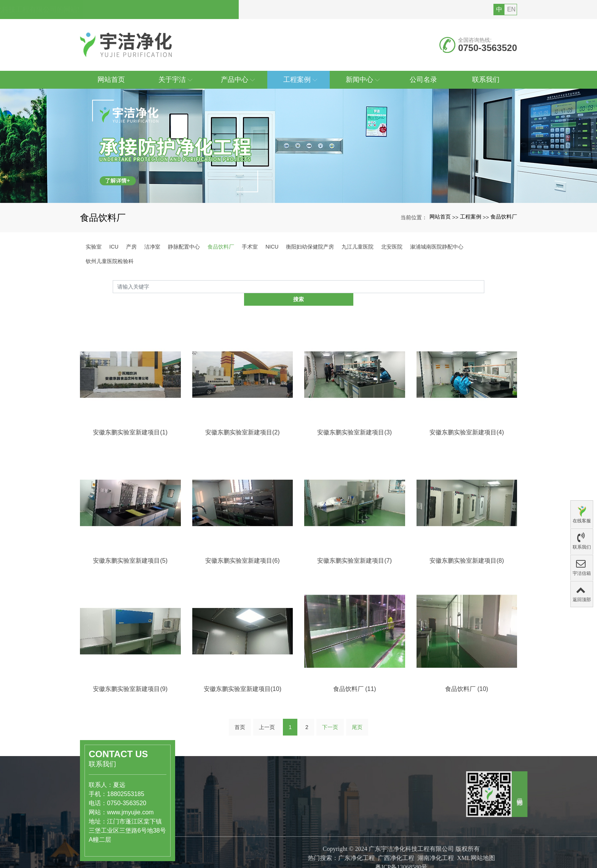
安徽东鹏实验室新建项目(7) (354, 639)
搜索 (484, 286)
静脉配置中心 (184, 247)
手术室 (250, 247)
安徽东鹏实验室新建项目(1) (130, 510)
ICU (114, 247)
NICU (272, 247)
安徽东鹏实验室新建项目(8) (467, 639)
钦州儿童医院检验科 (110, 261)
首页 (240, 729)
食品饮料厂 (504, 217)
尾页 (357, 729)
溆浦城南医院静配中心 (437, 247)
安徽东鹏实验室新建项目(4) (467, 510)
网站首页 (440, 217)
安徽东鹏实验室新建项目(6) (243, 639)
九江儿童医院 (358, 247)
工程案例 (471, 217)
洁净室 (152, 247)
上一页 (267, 729)
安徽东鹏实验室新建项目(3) (354, 510)
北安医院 (392, 247)
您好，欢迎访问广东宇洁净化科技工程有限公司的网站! (167, 10)
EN (511, 9)
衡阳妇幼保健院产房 (310, 247)
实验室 (94, 247)
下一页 (330, 729)
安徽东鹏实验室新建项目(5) (130, 639)
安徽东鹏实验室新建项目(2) (243, 510)
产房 (131, 247)
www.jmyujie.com (51, 801)
